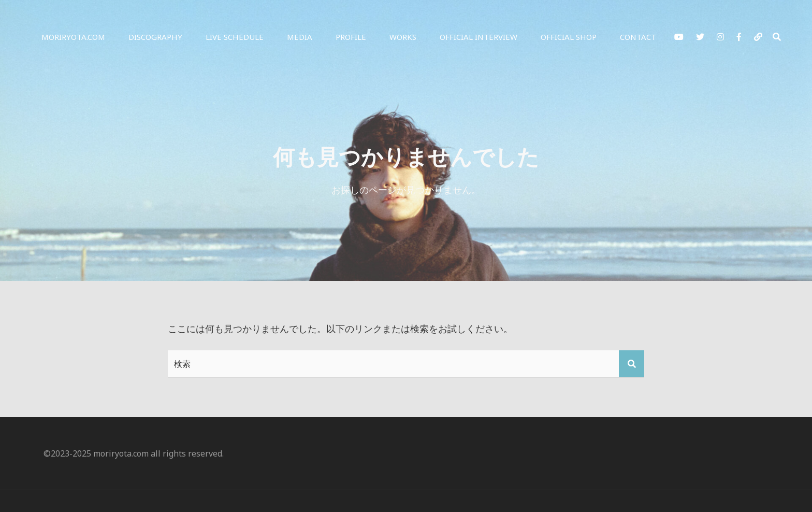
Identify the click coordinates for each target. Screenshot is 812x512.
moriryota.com (73, 37)
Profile (351, 37)
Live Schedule (235, 37)
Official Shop (569, 37)
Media (300, 37)
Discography (155, 37)
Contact (638, 37)
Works (403, 37)
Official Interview (479, 37)
